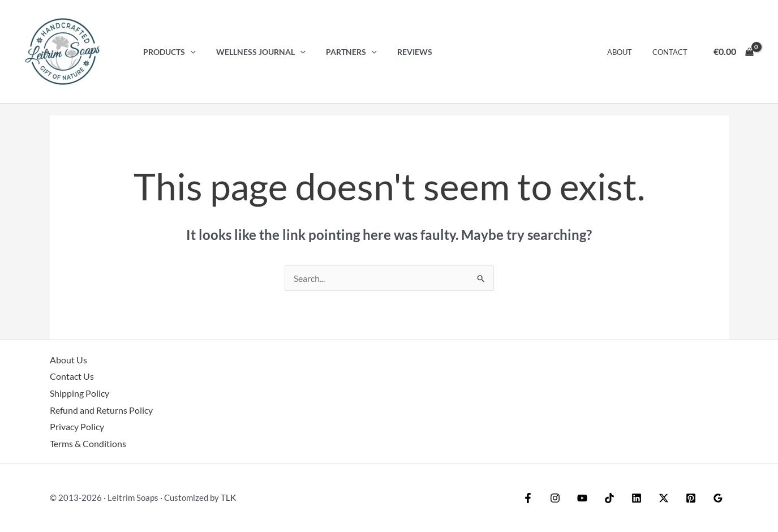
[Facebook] (528, 498)
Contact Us (72, 376)
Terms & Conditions (88, 443)
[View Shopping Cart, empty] (733, 52)
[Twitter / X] (664, 498)
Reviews (400, 52)
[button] (188, 52)
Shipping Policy (79, 393)
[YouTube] (582, 498)
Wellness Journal (255, 52)
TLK (228, 497)
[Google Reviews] (718, 498)
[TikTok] (609, 498)
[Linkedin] (637, 498)
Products (167, 52)
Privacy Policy (77, 426)
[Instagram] (555, 498)
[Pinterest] (691, 498)
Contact (672, 52)
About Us (68, 360)
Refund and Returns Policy (101, 410)
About (627, 52)
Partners (341, 52)
